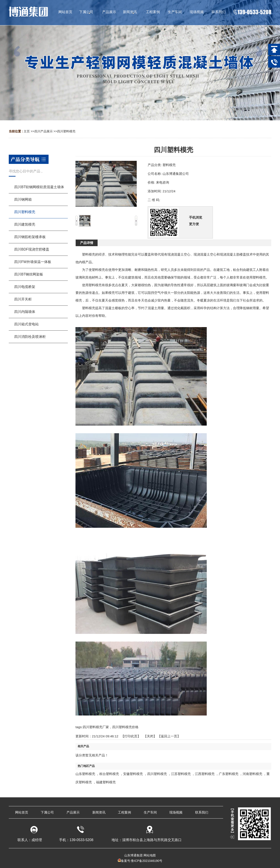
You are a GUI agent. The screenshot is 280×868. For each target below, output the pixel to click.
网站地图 (150, 855)
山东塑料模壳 (85, 774)
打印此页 (131, 736)
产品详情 (87, 243)
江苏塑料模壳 (181, 774)
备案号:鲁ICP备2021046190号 (142, 861)
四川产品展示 (44, 131)
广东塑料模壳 (229, 774)
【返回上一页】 (169, 736)
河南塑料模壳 (252, 774)
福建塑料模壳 (106, 782)
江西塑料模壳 (205, 774)
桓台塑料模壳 (109, 774)
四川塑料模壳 (66, 131)
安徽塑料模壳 (133, 774)
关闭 (150, 736)
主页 (27, 131)
